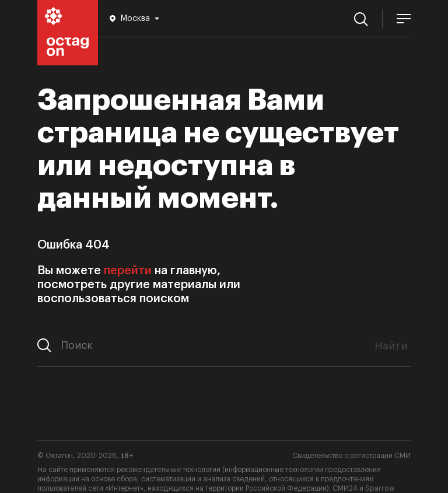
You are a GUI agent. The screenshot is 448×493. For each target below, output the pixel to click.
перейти (128, 271)
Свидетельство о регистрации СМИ (351, 456)
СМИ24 (345, 488)
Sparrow (380, 488)
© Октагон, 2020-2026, (85, 456)
